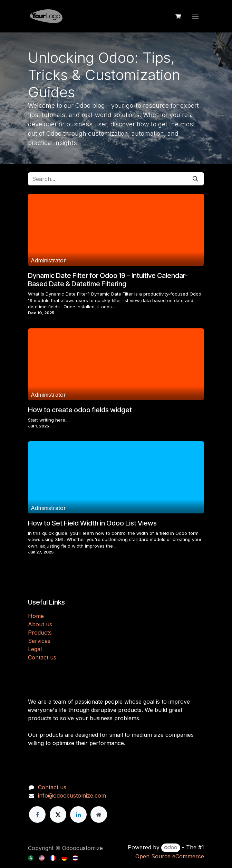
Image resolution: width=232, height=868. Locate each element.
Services (39, 641)
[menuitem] (31, 857)
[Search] (195, 179)
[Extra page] (99, 814)
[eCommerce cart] (178, 16)
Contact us (42, 657)
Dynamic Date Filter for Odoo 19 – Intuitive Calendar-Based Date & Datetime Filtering (108, 280)
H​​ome (36, 616)
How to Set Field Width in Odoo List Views (92, 523)
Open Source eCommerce (170, 856)
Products (40, 633)
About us (40, 624)
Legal (35, 649)
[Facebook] (37, 814)
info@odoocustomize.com (72, 795)
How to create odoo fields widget (80, 410)
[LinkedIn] (78, 814)
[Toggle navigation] (195, 16)
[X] (58, 814)
